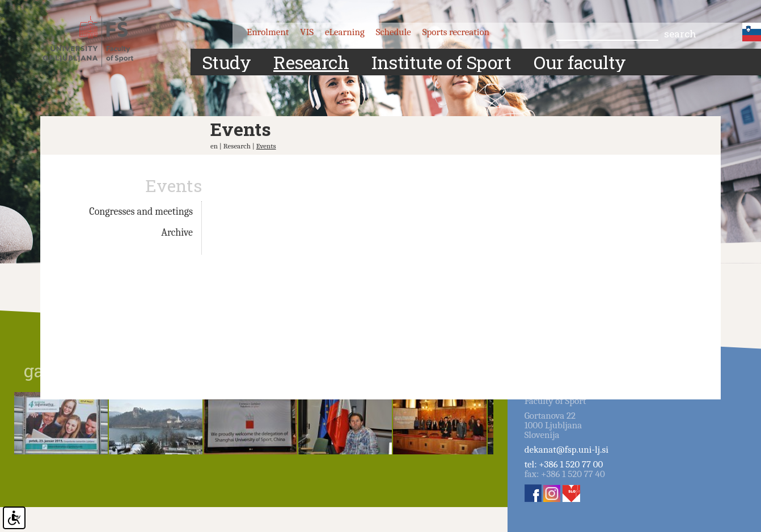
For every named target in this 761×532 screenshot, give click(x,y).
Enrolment (268, 32)
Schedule (394, 32)
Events (266, 146)
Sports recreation (456, 32)
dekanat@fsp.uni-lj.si (566, 450)
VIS (307, 32)
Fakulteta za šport (98, 41)
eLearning (345, 32)
